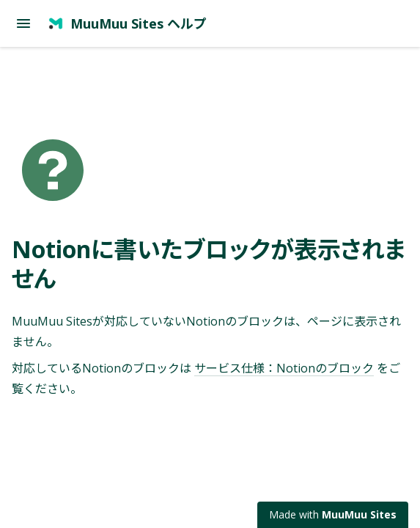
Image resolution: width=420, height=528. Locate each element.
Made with (333, 514)
